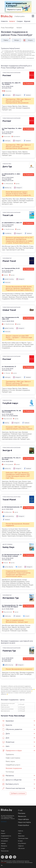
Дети (6, 734)
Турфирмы (10, 754)
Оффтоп (21, 846)
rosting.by (7, 95)
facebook (27, 95)
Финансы (4, 846)
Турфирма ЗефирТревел (10, 48)
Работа (20, 831)
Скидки (20, 21)
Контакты (4, 821)
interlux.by (7, 616)
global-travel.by (8, 328)
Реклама (22, 813)
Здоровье (8, 721)
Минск (3, 833)
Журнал (27, 21)
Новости (4, 21)
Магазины (8, 776)
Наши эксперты (24, 822)
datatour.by (7, 188)
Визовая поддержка (14, 768)
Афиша (3, 843)
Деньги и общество (12, 780)
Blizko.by (4, 862)
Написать (7, 282)
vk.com (19, 567)
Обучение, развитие (12, 729)
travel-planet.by (8, 516)
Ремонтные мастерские (14, 788)
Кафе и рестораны (13, 758)
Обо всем (21, 848)
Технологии (5, 851)
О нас (20, 810)
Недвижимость (6, 836)
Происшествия (23, 838)
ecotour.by (7, 468)
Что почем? (5, 838)
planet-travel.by (8, 279)
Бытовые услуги (11, 784)
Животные (8, 742)
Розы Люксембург (7, 28)
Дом (6, 738)
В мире (20, 841)
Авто (6, 746)
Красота (7, 725)
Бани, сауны (10, 761)
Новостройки (24, 825)
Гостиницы (10, 772)
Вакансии (22, 816)
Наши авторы (23, 819)
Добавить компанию (18, 793)
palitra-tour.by (8, 665)
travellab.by (7, 233)
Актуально (4, 841)
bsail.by (6, 423)
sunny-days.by (8, 567)
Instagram (17, 95)
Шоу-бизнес (22, 843)
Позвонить (29, 84)
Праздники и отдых (12, 751)
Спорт (3, 848)
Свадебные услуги (13, 765)
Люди (3, 831)
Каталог (12, 21)
